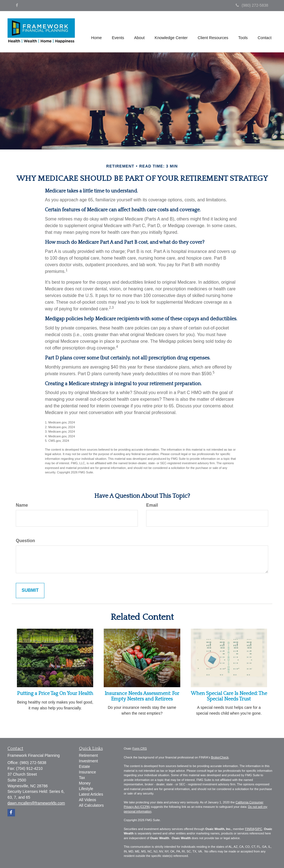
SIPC (259, 829)
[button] (119, 32)
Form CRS (140, 748)
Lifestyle (86, 789)
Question (25, 541)
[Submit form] (30, 591)
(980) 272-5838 (252, 5)
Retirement (88, 755)
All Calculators (91, 805)
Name (22, 505)
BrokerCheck (220, 757)
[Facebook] (17, 5)
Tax (82, 778)
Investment (88, 761)
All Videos (88, 800)
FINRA (250, 829)
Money (85, 783)
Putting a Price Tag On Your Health (55, 694)
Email (152, 505)
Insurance (88, 772)
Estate (85, 767)
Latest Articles (91, 794)
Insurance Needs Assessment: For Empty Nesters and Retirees (142, 696)
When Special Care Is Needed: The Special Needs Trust (229, 696)
